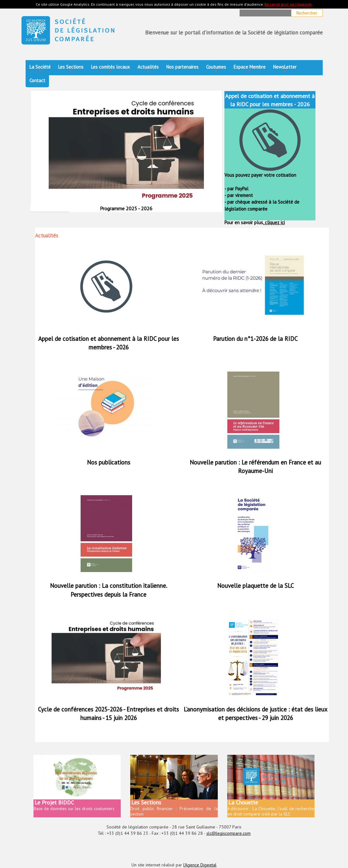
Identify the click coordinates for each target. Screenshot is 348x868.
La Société (40, 69)
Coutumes (216, 69)
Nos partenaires (182, 67)
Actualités (148, 69)
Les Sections (71, 69)
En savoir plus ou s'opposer (288, 4)
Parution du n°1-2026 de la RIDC (255, 339)
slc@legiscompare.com (229, 833)
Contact (37, 82)
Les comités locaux (110, 69)
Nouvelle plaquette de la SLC (256, 586)
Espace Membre (250, 69)
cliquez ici (274, 222)
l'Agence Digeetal (200, 865)
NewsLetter (285, 69)
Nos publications (109, 462)
